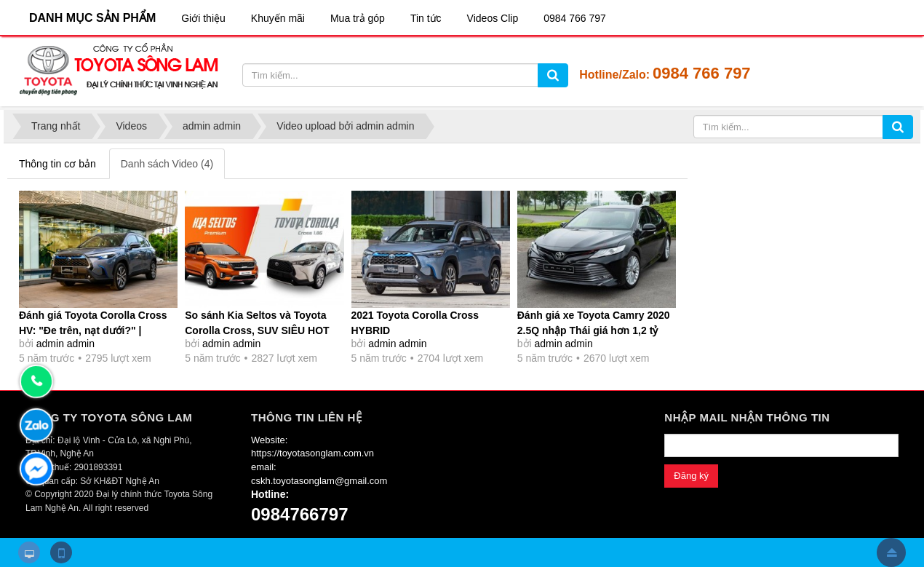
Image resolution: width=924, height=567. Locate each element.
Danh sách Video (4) (167, 164)
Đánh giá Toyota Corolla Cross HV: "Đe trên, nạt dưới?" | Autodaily (93, 330)
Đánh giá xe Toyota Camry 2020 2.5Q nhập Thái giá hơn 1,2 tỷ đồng (594, 330)
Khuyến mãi (278, 18)
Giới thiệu (203, 18)
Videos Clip (493, 18)
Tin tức (426, 18)
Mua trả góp (358, 18)
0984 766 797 (575, 18)
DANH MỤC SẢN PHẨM (92, 18)
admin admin (65, 344)
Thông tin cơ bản (57, 164)
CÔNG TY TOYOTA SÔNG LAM (109, 417)
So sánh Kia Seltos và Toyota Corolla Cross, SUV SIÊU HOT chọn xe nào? (257, 330)
